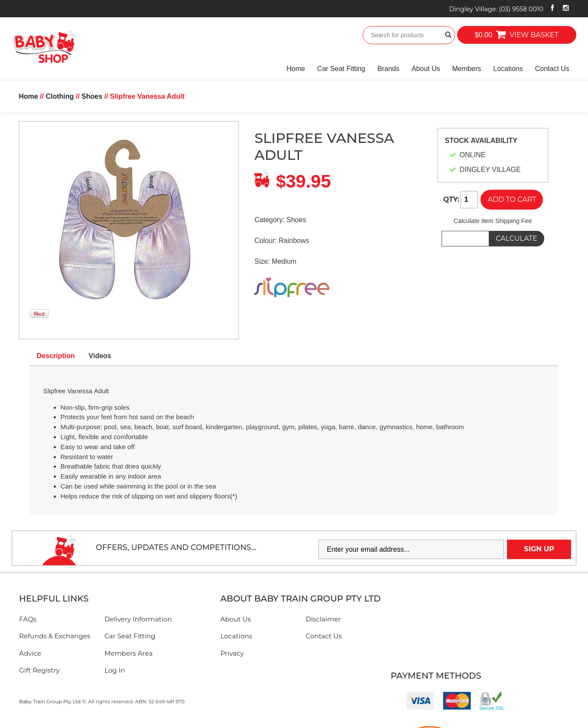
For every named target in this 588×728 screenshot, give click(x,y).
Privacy (232, 653)
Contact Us (552, 69)
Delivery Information (138, 619)
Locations (508, 69)
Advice (30, 653)
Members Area (128, 653)
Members (467, 69)
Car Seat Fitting (341, 69)
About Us (426, 69)
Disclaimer (323, 619)
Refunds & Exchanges (55, 636)
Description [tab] (56, 356)
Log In (115, 670)
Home (296, 69)
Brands (388, 69)
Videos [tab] (100, 356)
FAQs (28, 619)
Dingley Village (496, 9)
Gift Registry (39, 670)
